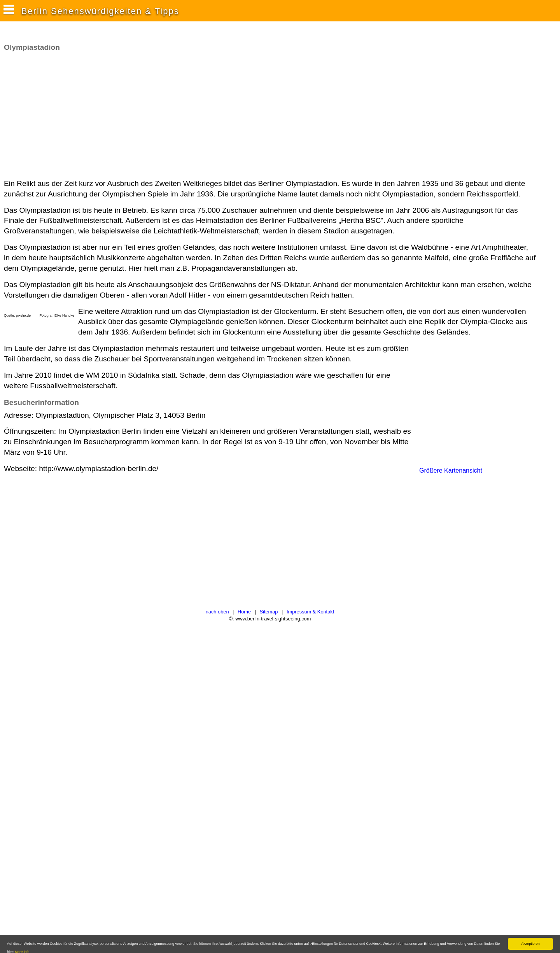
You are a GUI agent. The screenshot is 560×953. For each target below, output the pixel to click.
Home (244, 612)
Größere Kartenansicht (451, 470)
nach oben (217, 612)
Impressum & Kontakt (310, 612)
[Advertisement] (145, 116)
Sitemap (269, 612)
